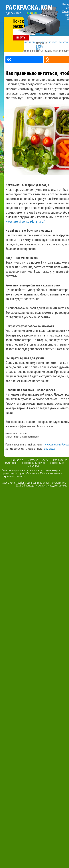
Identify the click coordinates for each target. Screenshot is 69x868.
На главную (17, 460)
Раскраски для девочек (33, 463)
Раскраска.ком (29, 7)
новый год (40, 47)
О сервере (33, 460)
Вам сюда (49, 449)
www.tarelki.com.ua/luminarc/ (25, 221)
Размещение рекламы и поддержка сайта (46, 486)
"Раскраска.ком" (58, 483)
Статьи (45, 460)
